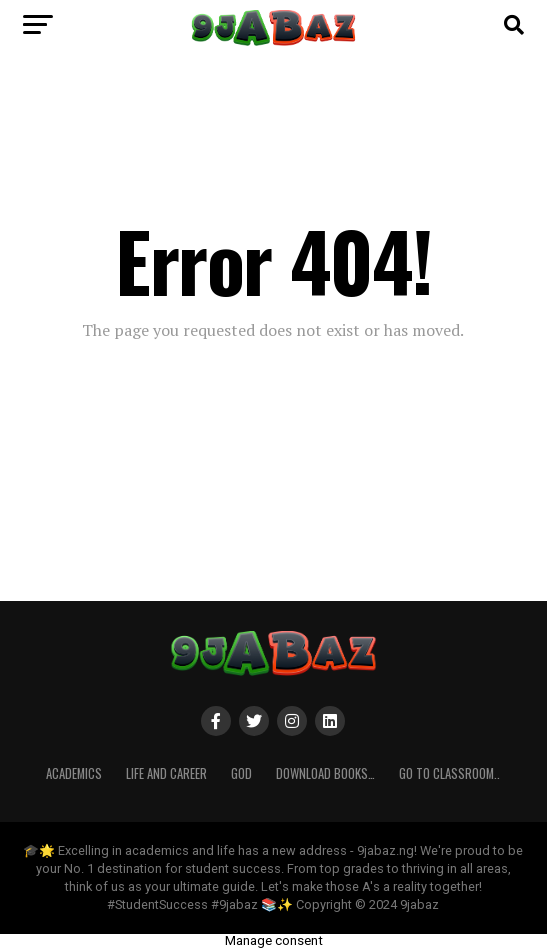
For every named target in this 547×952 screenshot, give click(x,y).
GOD (241, 773)
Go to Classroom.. (449, 773)
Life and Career (166, 773)
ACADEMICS (74, 773)
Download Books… (325, 773)
